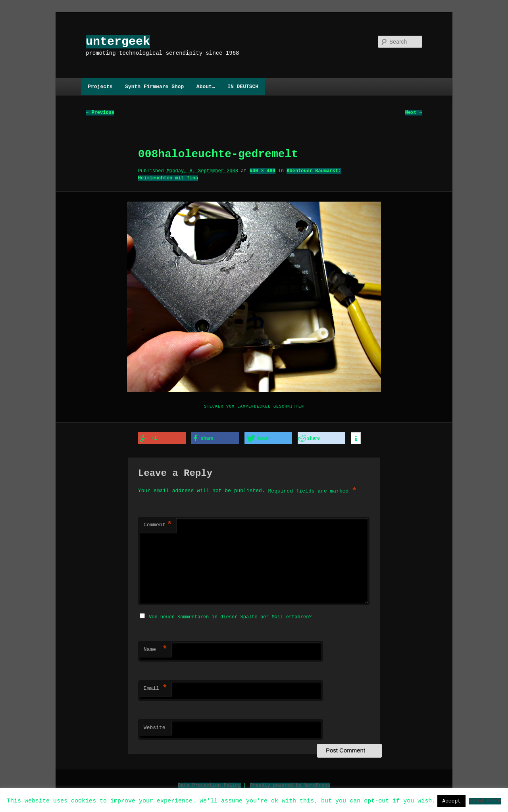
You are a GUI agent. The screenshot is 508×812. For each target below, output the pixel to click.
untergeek (118, 41)
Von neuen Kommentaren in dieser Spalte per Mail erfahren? (230, 616)
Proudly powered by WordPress (290, 784)
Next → (414, 113)
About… (206, 87)
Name (156, 648)
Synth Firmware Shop (154, 87)
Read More (485, 800)
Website (155, 727)
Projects (100, 87)
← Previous (100, 113)
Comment (158, 525)
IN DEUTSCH (243, 87)
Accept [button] (451, 801)
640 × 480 (263, 171)
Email (156, 687)
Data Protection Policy (209, 784)
